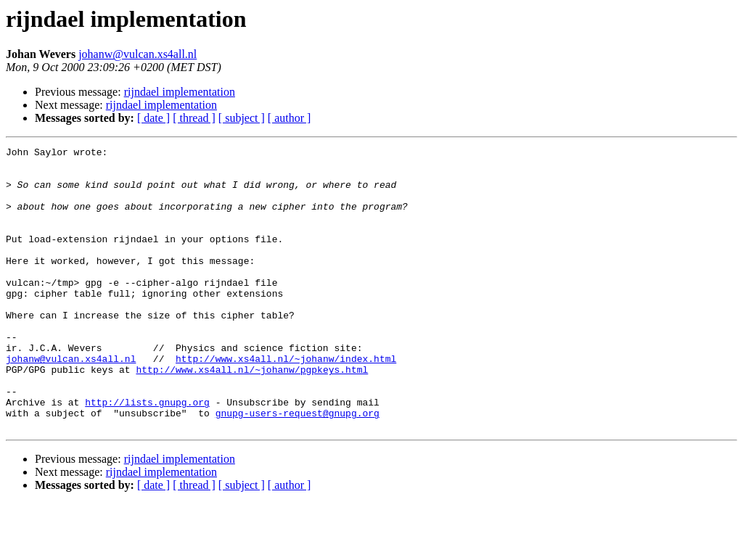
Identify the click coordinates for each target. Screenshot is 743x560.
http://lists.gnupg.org (147, 454)
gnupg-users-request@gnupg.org (297, 467)
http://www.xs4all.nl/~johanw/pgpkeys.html (252, 415)
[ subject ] (242, 118)
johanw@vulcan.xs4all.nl (137, 54)
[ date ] (153, 118)
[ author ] (290, 118)
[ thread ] (194, 118)
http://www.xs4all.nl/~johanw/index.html (286, 402)
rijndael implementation (180, 92)
